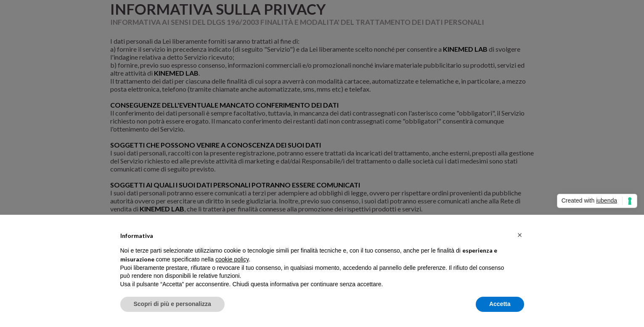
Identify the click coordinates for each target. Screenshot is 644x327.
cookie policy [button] (232, 259)
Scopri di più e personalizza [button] (172, 304)
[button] (520, 235)
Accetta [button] (500, 304)
